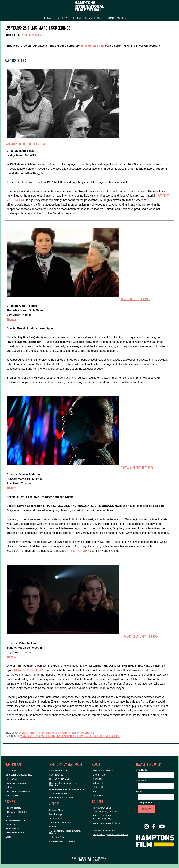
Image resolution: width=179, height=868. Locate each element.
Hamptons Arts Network (61, 798)
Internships (100, 787)
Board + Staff (100, 775)
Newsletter (98, 779)
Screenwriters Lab (15, 833)
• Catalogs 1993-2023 (17, 812)
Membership (55, 814)
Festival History (13, 808)
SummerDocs (13, 829)
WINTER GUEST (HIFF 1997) (136, 299)
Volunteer (10, 787)
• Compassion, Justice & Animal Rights (65, 832)
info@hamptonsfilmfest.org (106, 823)
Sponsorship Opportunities (19, 775)
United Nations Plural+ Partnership (67, 789)
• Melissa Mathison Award (62, 841)
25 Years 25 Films (28, 732)
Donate (53, 827)
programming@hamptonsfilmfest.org (111, 834)
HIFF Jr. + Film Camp (60, 779)
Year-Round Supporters (61, 823)
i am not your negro (95, 736)
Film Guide (11, 771)
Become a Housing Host (18, 791)
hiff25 (80, 736)
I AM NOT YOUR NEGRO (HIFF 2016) (25, 144)
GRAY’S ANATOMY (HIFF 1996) (138, 468)
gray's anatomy (47, 736)
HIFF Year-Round (58, 732)
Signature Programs (16, 783)
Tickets (11, 319)
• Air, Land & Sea (58, 837)
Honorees (11, 816)
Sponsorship (55, 818)
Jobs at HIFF (99, 783)
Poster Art (11, 824)
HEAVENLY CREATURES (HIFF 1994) (140, 636)
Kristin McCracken (33, 35)
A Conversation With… (17, 820)
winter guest (113, 736)
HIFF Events (43, 732)
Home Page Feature (85, 732)
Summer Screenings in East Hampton (63, 784)
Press (96, 791)
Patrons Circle (56, 810)
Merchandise (12, 795)
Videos (9, 837)
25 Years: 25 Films (92, 46)
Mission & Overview (103, 771)
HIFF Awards (12, 779)
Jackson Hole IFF (58, 794)
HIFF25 (71, 732)
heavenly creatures (66, 736)
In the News (99, 795)
